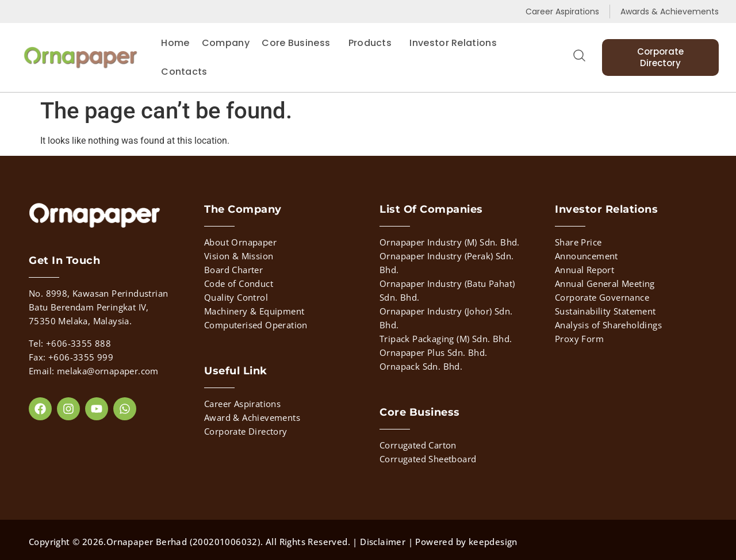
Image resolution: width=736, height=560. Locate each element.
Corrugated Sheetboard (428, 459)
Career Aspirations (242, 404)
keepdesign (493, 542)
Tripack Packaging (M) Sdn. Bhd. (446, 339)
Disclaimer (383, 542)
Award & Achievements (252, 417)
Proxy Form (579, 339)
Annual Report (584, 270)
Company (226, 43)
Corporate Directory (246, 431)
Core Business (299, 43)
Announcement (586, 256)
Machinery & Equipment (254, 311)
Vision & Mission (239, 256)
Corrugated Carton (418, 445)
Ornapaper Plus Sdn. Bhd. (434, 352)
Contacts (184, 72)
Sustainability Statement (605, 311)
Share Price (578, 242)
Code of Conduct (239, 283)
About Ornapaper (240, 242)
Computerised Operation (256, 325)
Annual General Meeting (605, 283)
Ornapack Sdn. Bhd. (421, 366)
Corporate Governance (602, 297)
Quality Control (236, 297)
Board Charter (233, 270)
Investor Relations (453, 43)
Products (373, 43)
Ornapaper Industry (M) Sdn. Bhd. (450, 242)
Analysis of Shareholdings (608, 325)
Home (175, 43)
